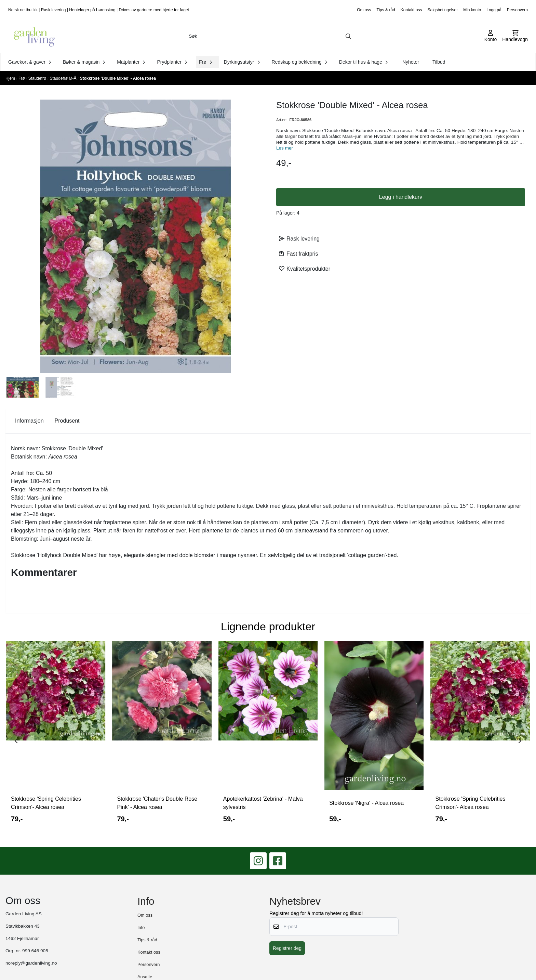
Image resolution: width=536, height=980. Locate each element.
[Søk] (270, 36)
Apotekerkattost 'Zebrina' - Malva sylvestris (263, 803)
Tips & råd (386, 10)
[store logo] (32, 36)
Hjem (11, 78)
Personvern (517, 10)
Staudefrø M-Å (63, 78)
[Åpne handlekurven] (515, 36)
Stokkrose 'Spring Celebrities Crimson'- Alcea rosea (46, 803)
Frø (22, 78)
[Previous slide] (16, 741)
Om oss (364, 10)
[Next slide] (520, 741)
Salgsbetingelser (443, 10)
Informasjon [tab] (29, 421)
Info (141, 927)
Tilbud (439, 62)
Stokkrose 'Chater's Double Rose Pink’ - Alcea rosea (157, 803)
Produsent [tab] (67, 421)
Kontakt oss (411, 10)
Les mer (285, 148)
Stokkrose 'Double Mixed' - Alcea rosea (118, 78)
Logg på (494, 10)
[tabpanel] (56, 738)
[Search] (348, 36)
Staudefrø (38, 78)
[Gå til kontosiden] (491, 36)
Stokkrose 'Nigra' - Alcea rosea (366, 803)
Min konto (472, 10)
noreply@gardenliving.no (31, 963)
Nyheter (411, 62)
